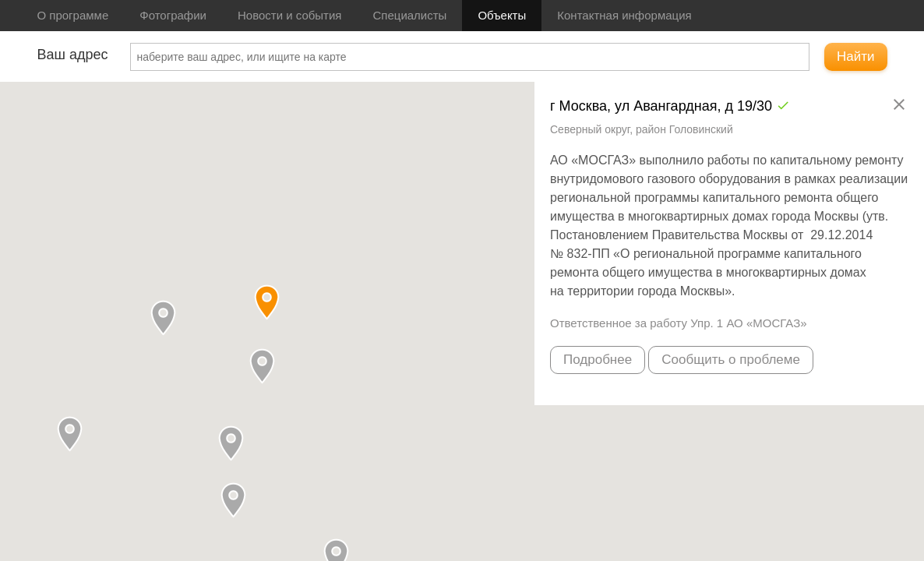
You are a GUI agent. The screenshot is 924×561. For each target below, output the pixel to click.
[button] (262, 366)
